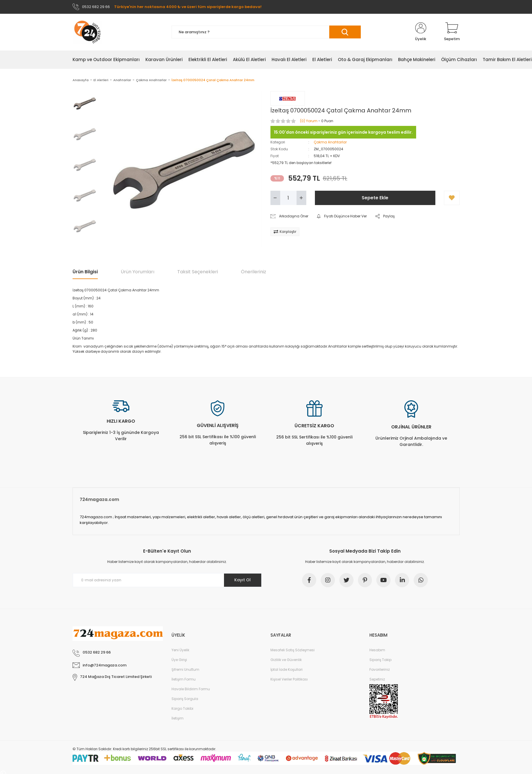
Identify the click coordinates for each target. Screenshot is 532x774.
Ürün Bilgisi (85, 272)
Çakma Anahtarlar (330, 142)
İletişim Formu (184, 680)
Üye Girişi (179, 660)
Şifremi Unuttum (185, 670)
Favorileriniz (380, 670)
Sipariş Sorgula (185, 699)
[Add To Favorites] (452, 198)
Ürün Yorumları (138, 272)
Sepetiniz (377, 680)
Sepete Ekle (375, 198)
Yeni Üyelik (180, 650)
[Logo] (87, 32)
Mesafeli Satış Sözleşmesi (293, 650)
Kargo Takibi (182, 709)
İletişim (178, 719)
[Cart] (452, 32)
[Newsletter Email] (167, 580)
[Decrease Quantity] (275, 198)
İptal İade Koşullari (287, 670)
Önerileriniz (254, 272)
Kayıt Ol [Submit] (242, 580)
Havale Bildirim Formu (191, 689)
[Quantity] (288, 198)
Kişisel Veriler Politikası (289, 680)
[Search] (266, 32)
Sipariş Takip (380, 660)
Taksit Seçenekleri (198, 272)
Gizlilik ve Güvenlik (286, 660)
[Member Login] (421, 32)
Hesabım (377, 650)
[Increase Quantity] (301, 198)
